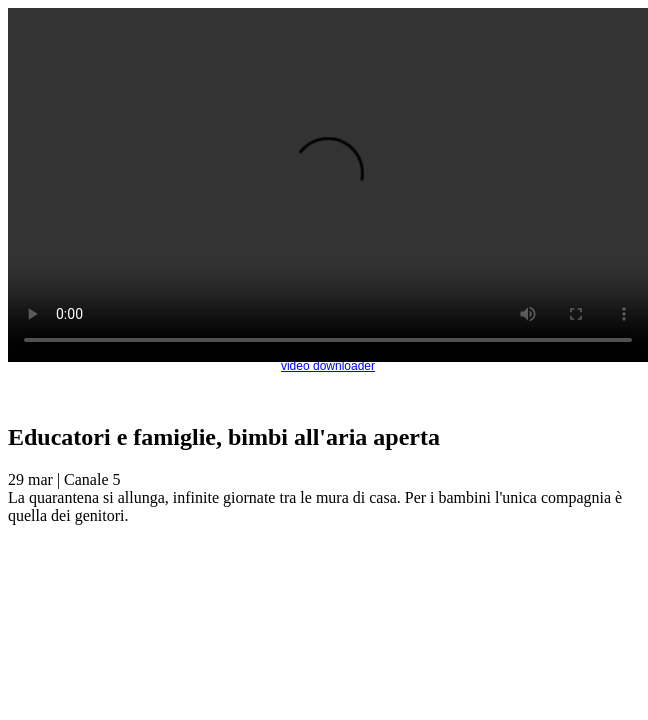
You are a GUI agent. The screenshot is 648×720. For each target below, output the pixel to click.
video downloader (328, 366)
